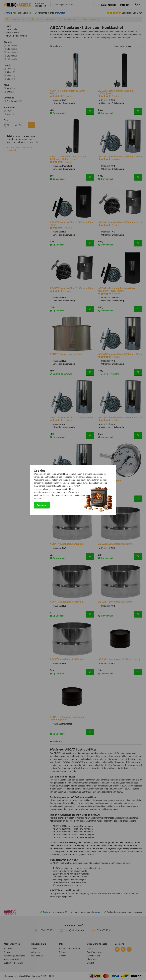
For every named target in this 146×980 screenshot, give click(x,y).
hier (40, 489)
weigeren (47, 495)
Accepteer (42, 505)
